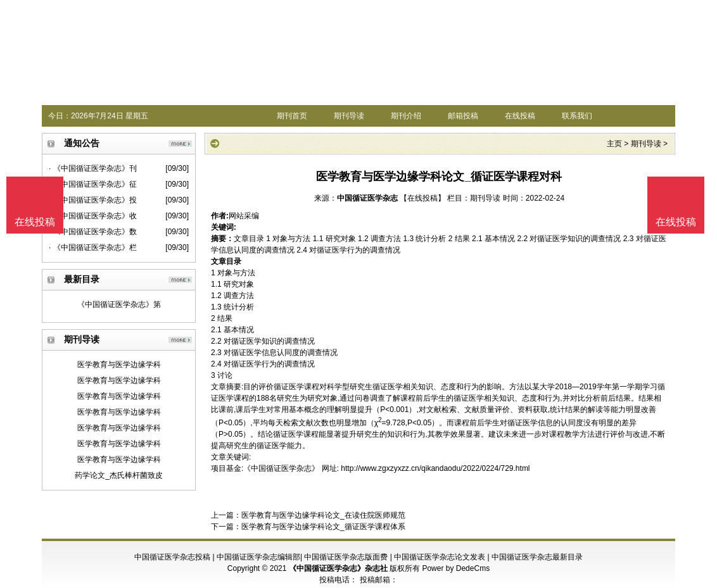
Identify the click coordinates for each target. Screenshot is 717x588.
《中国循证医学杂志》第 (119, 304)
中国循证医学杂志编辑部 (258, 557)
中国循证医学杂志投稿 (172, 557)
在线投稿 (520, 116)
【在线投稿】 (422, 198)
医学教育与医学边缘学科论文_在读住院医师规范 (323, 515)
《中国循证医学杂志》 (281, 468)
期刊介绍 (406, 116)
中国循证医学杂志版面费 (346, 557)
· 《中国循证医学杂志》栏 (93, 247)
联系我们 (577, 116)
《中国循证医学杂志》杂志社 (338, 568)
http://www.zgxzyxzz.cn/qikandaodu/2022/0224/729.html (435, 468)
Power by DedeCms (456, 568)
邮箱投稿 (463, 116)
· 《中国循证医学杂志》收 (93, 216)
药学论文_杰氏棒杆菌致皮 (119, 475)
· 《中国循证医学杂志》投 (93, 200)
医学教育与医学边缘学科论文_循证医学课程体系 (323, 527)
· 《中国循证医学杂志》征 (93, 184)
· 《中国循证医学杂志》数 (93, 232)
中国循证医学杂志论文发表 (440, 557)
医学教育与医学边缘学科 (119, 365)
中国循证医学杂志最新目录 (537, 557)
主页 (614, 144)
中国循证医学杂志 (367, 198)
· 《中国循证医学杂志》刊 (93, 168)
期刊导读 (349, 116)
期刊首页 (292, 116)
